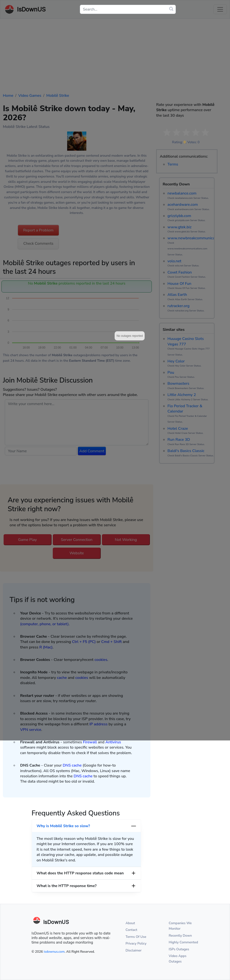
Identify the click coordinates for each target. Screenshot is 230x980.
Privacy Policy (136, 943)
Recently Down (180, 936)
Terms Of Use (136, 937)
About (130, 923)
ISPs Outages (179, 949)
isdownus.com (54, 952)
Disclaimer (134, 950)
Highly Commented (183, 942)
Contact (132, 930)
